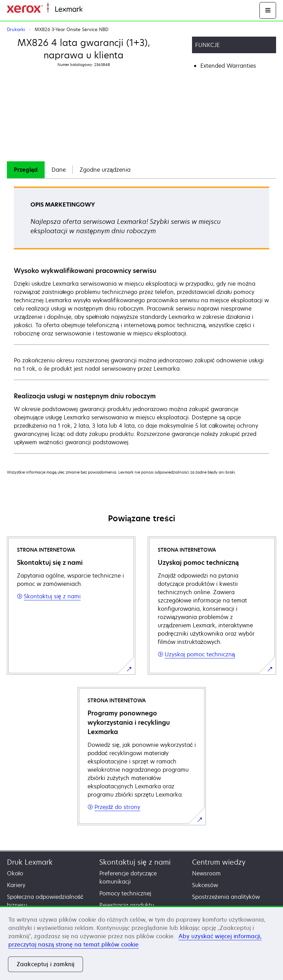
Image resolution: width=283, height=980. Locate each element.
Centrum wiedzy (219, 862)
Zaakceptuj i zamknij (45, 964)
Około (15, 873)
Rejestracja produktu (127, 905)
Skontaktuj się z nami (135, 862)
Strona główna (99, 9)
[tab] (26, 170)
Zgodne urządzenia (105, 170)
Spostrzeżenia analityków (226, 897)
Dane (59, 170)
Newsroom (206, 873)
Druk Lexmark (30, 862)
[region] (141, 943)
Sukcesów (205, 885)
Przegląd (26, 170)
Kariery (16, 885)
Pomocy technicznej (125, 893)
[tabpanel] (141, 320)
